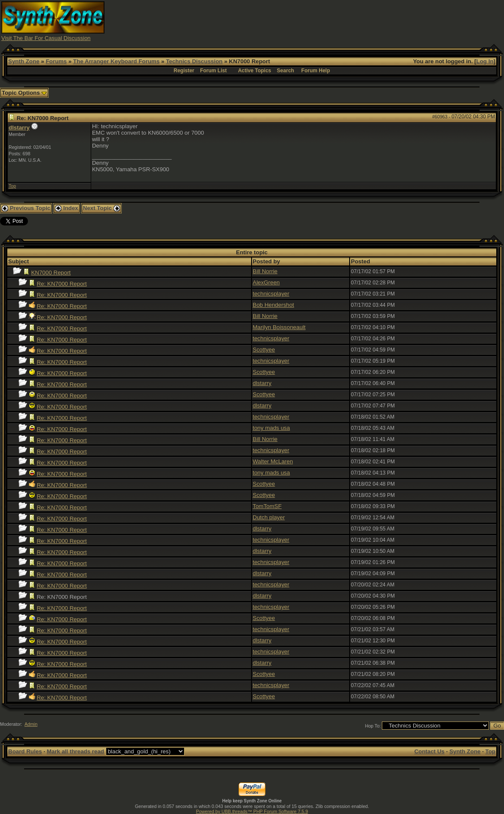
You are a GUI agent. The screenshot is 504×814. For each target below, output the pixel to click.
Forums (56, 61)
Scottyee (264, 350)
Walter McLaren (273, 461)
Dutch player (269, 517)
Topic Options (24, 93)
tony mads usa (272, 428)
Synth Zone (24, 61)
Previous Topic (26, 208)
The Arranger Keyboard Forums (116, 61)
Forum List (213, 71)
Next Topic (101, 208)
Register (184, 71)
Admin (31, 724)
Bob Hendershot (274, 305)
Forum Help (316, 71)
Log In (485, 61)
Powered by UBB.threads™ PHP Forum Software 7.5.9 (252, 811)
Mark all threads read (75, 751)
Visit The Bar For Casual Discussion (46, 38)
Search (286, 71)
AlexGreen (266, 282)
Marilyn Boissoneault (279, 327)
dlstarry (19, 128)
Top (12, 186)
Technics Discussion (194, 61)
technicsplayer (271, 294)
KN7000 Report (51, 273)
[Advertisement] (346, 21)
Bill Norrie (265, 271)
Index (67, 208)
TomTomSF (267, 506)
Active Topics (254, 71)
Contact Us (429, 751)
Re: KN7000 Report (61, 284)
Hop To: (373, 726)
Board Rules (25, 751)
